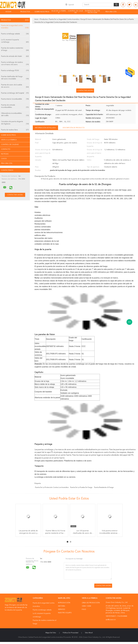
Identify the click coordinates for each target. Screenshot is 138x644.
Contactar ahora (85, 91)
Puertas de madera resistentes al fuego (15, 49)
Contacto (6, 149)
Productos (25, 12)
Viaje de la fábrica (59, 12)
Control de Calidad (10, 145)
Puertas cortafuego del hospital (15, 93)
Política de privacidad (70, 633)
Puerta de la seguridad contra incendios (15, 27)
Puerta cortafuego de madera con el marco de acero (15, 64)
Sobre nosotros (42, 12)
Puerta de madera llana (15, 130)
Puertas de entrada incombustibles (15, 106)
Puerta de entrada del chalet (15, 56)
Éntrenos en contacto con (92, 12)
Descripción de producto (74, 128)
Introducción (64, 603)
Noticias (5, 154)
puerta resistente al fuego (104, 487)
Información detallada (45, 128)
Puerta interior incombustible (15, 99)
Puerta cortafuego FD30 (15, 71)
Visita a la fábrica (9, 140)
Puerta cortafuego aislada (15, 34)
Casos (4, 159)
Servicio (62, 609)
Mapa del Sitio (51, 633)
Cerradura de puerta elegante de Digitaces (15, 123)
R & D (84, 609)
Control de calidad (75, 12)
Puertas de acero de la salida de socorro (15, 86)
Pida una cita (111, 12)
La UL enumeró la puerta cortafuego (15, 41)
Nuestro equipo (65, 613)
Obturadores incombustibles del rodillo (15, 115)
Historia (62, 606)
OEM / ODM (86, 606)
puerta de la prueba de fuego (81, 487)
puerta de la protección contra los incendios (52, 487)
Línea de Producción (91, 603)
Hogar (8, 12)
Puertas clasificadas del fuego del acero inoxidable (15, 78)
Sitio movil (89, 633)
